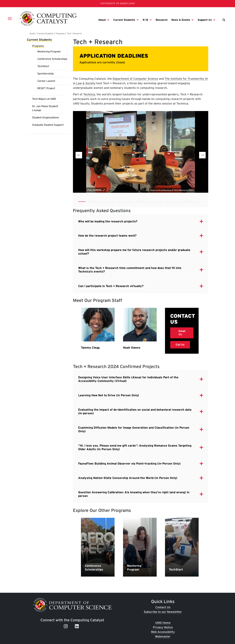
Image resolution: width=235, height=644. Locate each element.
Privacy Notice (163, 627)
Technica (89, 94)
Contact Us (163, 607)
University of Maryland (118, 4)
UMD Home (163, 623)
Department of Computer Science (135, 79)
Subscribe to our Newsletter (163, 612)
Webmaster (163, 636)
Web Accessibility (163, 632)
